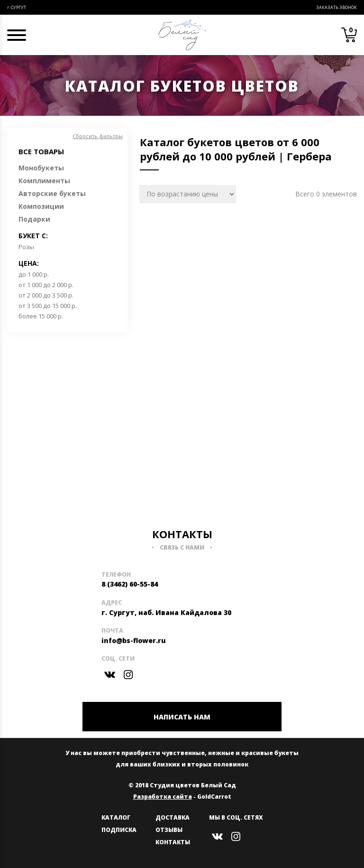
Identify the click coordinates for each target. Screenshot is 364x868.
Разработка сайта (163, 797)
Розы (26, 247)
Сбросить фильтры (98, 136)
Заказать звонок (337, 7)
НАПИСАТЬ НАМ (182, 717)
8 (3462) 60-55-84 (130, 584)
